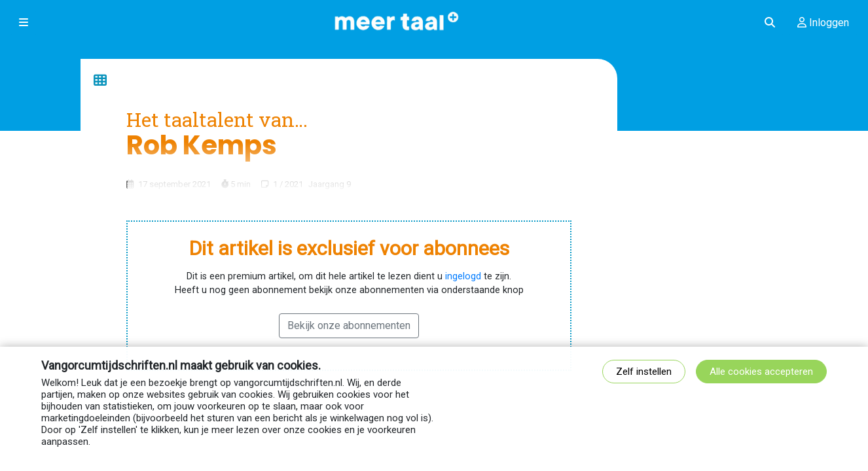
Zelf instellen (644, 372)
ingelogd (463, 276)
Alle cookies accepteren (761, 372)
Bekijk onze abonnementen (349, 325)
